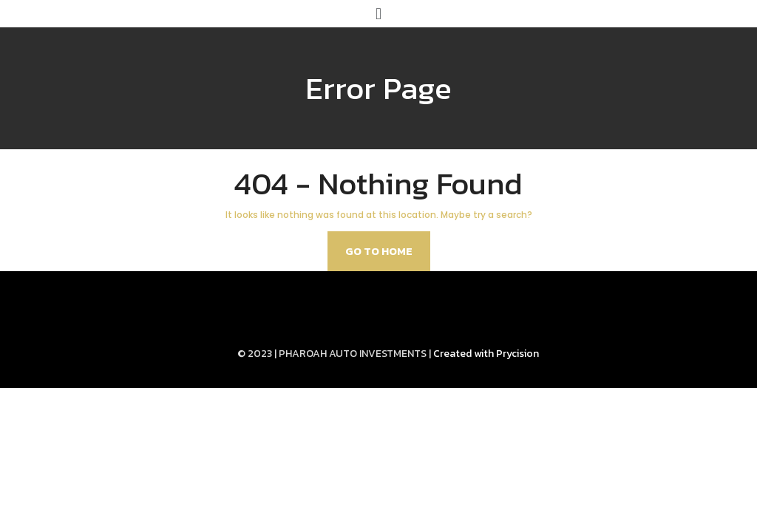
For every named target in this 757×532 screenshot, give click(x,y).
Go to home (379, 251)
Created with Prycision (486, 354)
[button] (378, 14)
